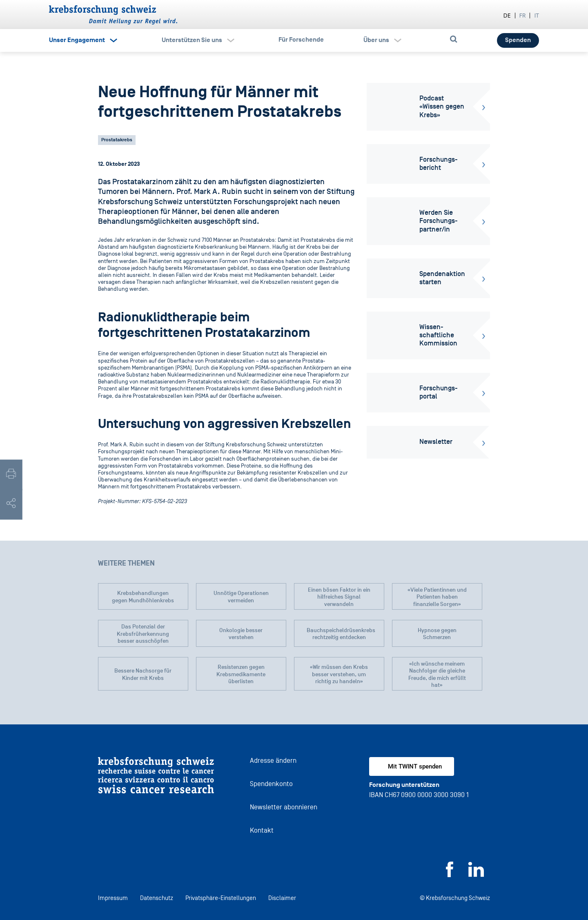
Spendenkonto (271, 784)
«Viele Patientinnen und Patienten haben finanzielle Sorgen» (437, 597)
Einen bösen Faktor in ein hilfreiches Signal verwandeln (339, 597)
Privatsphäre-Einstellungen (221, 898)
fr (523, 15)
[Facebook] (450, 875)
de (507, 15)
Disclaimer (282, 898)
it (537, 15)
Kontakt (262, 830)
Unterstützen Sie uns (192, 40)
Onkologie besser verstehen (241, 634)
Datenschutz (157, 898)
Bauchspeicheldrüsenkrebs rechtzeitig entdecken (341, 634)
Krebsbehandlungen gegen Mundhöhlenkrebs (143, 597)
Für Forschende (301, 40)
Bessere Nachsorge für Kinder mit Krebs (143, 674)
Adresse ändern (273, 761)
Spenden (518, 40)
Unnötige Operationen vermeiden (241, 597)
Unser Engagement (77, 40)
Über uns (376, 40)
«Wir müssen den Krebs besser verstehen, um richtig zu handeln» (339, 674)
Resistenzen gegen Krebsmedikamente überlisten (241, 674)
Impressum (113, 898)
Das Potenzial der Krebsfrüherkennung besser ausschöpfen (143, 634)
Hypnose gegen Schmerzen (437, 634)
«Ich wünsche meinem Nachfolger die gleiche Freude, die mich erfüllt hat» (437, 675)
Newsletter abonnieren (284, 807)
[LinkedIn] (476, 875)
